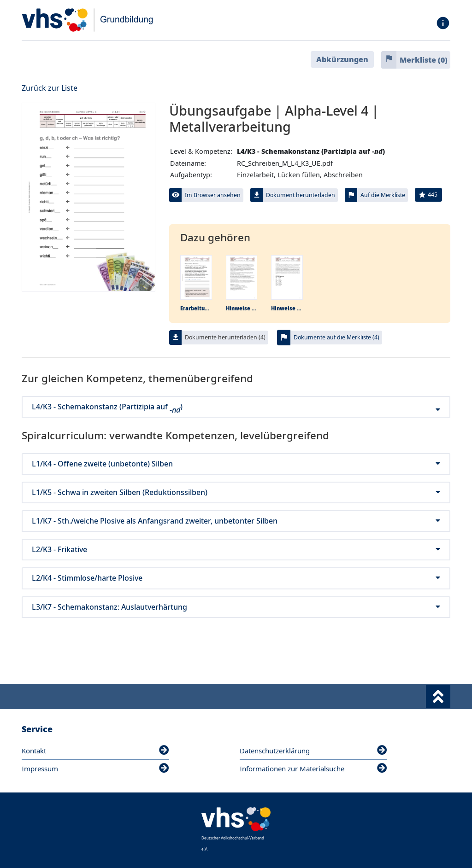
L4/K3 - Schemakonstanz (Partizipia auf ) (236, 407)
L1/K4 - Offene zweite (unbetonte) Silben (236, 464)
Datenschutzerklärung (313, 751)
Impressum (95, 769)
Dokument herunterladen (301, 195)
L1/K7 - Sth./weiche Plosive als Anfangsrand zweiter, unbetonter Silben (236, 521)
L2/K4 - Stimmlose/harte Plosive (236, 578)
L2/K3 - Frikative (236, 550)
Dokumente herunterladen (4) (225, 337)
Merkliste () (424, 60)
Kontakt (95, 751)
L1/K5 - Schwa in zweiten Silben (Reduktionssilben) (236, 492)
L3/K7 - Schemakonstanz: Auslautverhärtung (236, 607)
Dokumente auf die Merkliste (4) (336, 337)
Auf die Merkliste (383, 195)
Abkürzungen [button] (342, 59)
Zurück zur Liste (50, 88)
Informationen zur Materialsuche (313, 769)
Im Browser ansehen (213, 195)
